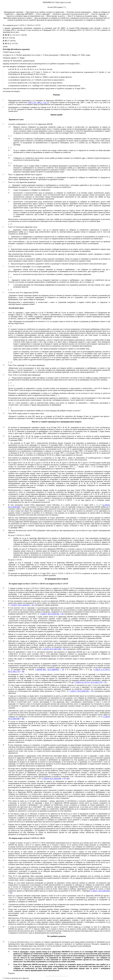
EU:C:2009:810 (53, 669)
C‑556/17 (94, 891)
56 (92, 691)
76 (105, 682)
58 (23, 719)
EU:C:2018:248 (14, 507)
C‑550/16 (106, 505)
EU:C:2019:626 (104, 891)
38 (64, 649)
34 (63, 669)
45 (33, 605)
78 (23, 671)
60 (68, 778)
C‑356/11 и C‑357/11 (102, 669)
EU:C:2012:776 (14, 671)
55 (64, 778)
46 (62, 614)
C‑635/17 (14, 605)
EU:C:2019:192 (24, 605)
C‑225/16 (45, 649)
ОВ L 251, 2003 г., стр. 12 (39, 102)
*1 (64, 7)
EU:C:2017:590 (55, 649)
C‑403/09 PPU (41, 669)
